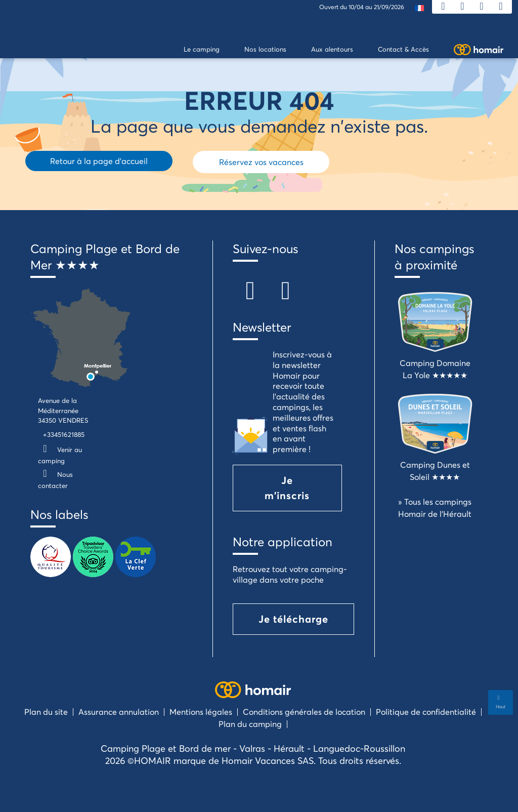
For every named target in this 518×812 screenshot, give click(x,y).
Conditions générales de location (304, 712)
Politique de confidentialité (426, 712)
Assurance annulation (119, 712)
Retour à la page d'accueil (99, 161)
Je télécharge (293, 619)
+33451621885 (64, 434)
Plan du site (46, 712)
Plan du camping (250, 724)
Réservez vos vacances (261, 162)
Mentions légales (201, 712)
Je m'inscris (287, 488)
